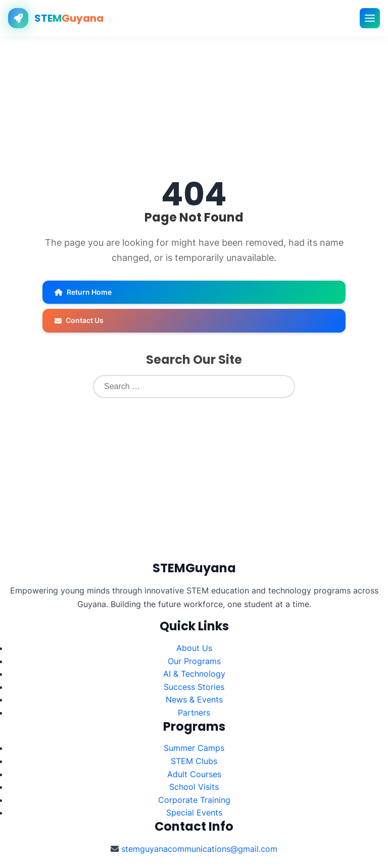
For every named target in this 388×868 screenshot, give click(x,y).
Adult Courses (194, 774)
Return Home (83, 292)
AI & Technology (194, 674)
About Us (194, 648)
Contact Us (79, 320)
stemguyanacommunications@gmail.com (199, 849)
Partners (194, 713)
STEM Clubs (194, 761)
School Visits (194, 787)
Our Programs (194, 661)
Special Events (194, 812)
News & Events (194, 699)
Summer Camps (194, 748)
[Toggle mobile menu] (370, 18)
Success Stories (194, 687)
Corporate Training (194, 800)
